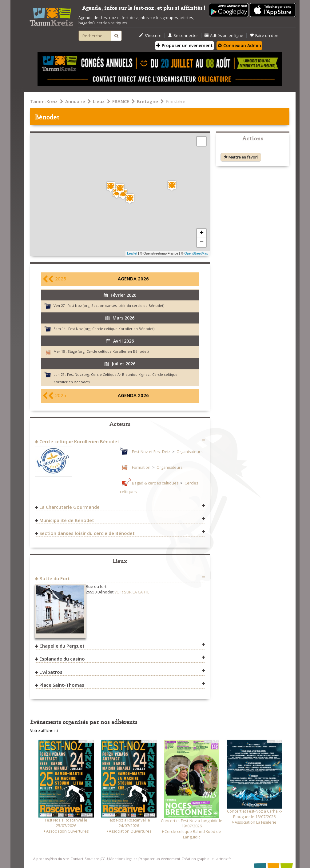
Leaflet (132, 253)
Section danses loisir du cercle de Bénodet (87, 533)
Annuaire (75, 101)
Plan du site (59, 859)
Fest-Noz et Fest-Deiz (151, 452)
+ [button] (202, 233)
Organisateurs (189, 452)
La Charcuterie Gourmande (70, 507)
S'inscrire (150, 36)
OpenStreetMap (196, 253)
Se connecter (183, 36)
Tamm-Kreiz (44, 101)
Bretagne (147, 101)
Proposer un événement (159, 859)
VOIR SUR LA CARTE (132, 592)
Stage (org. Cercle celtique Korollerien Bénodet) (108, 351)
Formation (141, 467)
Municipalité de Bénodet (67, 520)
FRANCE (121, 101)
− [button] (202, 243)
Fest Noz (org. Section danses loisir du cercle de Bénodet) (116, 305)
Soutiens (92, 859)
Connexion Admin (239, 45)
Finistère (176, 101)
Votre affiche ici (44, 731)
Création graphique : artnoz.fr (206, 859)
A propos (41, 859)
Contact (77, 859)
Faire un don (264, 36)
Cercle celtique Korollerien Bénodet (79, 441)
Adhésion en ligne (224, 36)
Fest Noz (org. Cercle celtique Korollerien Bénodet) (111, 329)
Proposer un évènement (185, 45)
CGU (104, 859)
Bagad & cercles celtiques (155, 483)
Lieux (99, 101)
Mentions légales (123, 859)
